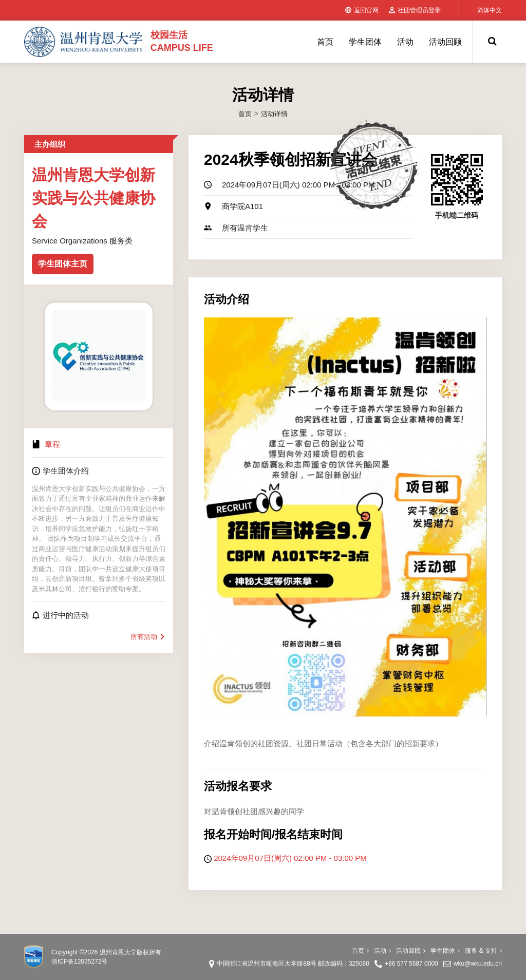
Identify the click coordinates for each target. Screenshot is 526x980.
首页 (325, 42)
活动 (405, 42)
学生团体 (365, 42)
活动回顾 (445, 42)
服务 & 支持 (483, 951)
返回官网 (362, 10)
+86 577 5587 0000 (411, 964)
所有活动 (148, 637)
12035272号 (91, 962)
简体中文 (490, 10)
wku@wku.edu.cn (478, 964)
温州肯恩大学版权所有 (130, 952)
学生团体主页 (63, 264)
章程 (52, 444)
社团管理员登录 (415, 10)
